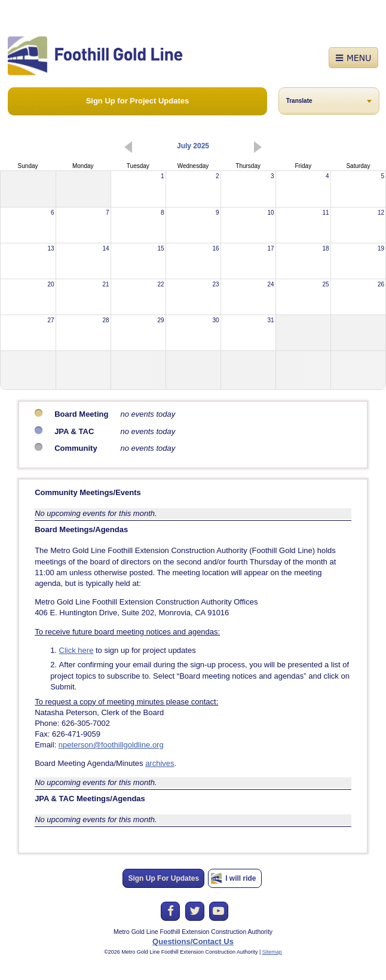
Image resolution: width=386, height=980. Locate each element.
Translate (299, 101)
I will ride (241, 878)
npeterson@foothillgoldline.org (111, 745)
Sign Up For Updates (163, 878)
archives (160, 763)
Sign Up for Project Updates (138, 101)
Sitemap (272, 952)
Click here (76, 650)
